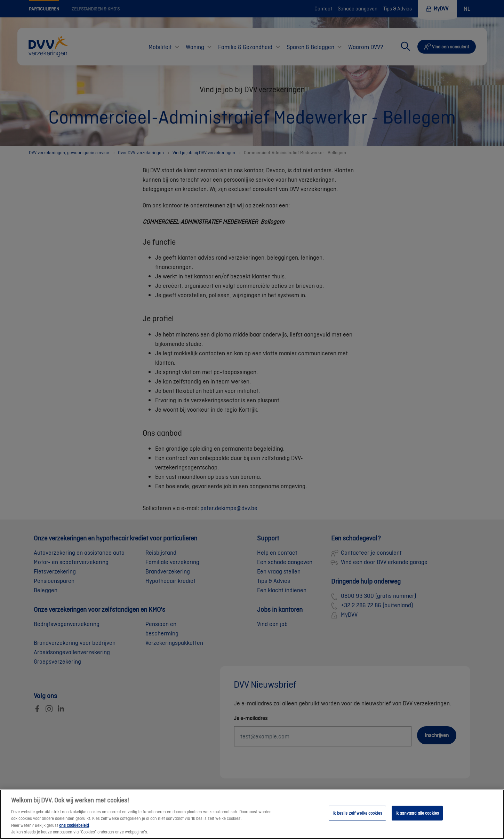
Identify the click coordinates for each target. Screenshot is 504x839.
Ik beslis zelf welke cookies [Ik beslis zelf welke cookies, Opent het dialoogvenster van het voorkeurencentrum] (357, 820)
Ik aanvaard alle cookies (417, 820)
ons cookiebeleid (74, 832)
